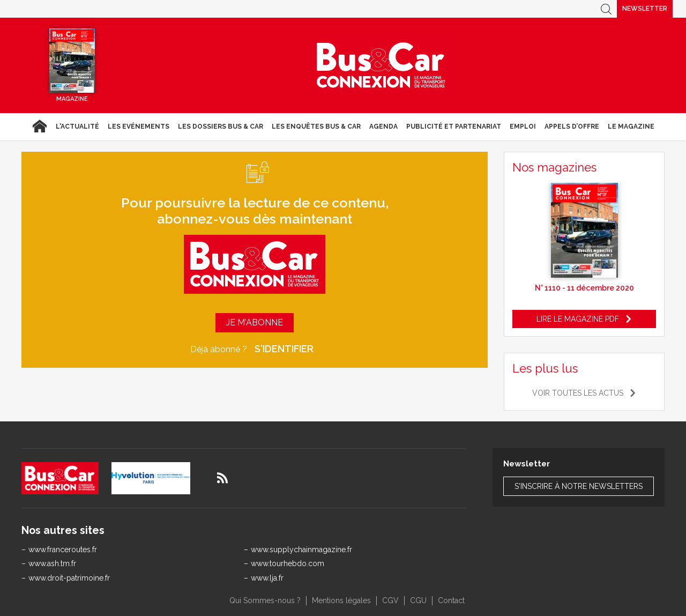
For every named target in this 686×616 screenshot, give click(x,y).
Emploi (523, 127)
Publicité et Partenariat (454, 127)
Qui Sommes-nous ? (265, 600)
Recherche (606, 9)
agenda (383, 127)
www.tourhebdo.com (288, 563)
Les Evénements (139, 127)
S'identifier (284, 349)
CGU (418, 600)
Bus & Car (381, 65)
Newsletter (645, 9)
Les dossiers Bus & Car (221, 127)
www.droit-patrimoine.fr (69, 578)
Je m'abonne (255, 322)
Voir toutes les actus (578, 393)
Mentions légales (341, 600)
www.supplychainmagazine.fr (301, 550)
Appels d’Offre (572, 127)
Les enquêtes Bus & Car (316, 127)
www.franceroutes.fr (63, 550)
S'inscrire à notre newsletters (579, 486)
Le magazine (631, 127)
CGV (390, 600)
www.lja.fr (267, 578)
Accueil (39, 127)
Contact (451, 600)
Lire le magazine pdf (578, 319)
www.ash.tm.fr (52, 563)
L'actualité (77, 127)
